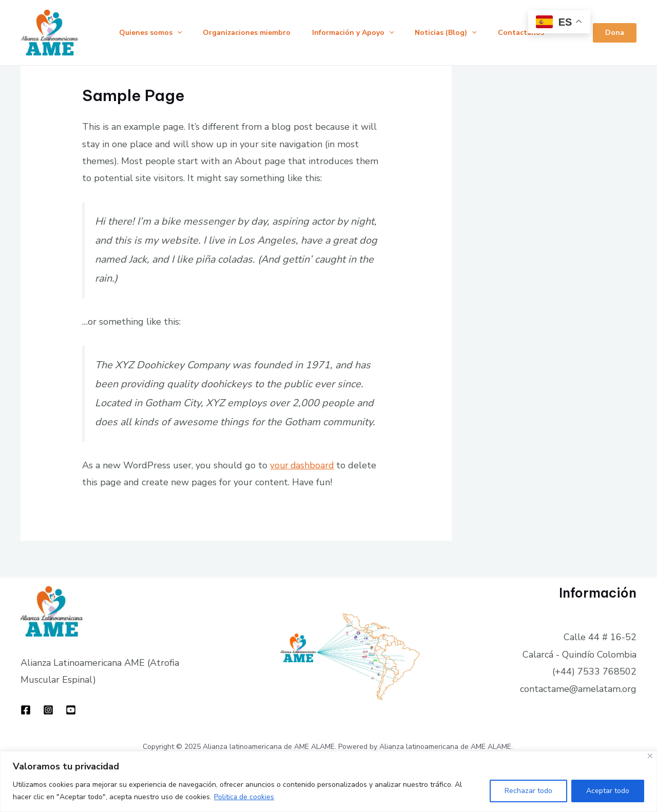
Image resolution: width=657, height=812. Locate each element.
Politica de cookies (244, 797)
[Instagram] (48, 710)
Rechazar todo (528, 791)
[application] (179, 33)
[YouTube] (71, 710)
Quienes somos (152, 33)
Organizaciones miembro (252, 33)
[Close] (650, 756)
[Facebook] (26, 710)
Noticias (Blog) (458, 33)
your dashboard (303, 465)
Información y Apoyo (361, 33)
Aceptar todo (608, 791)
